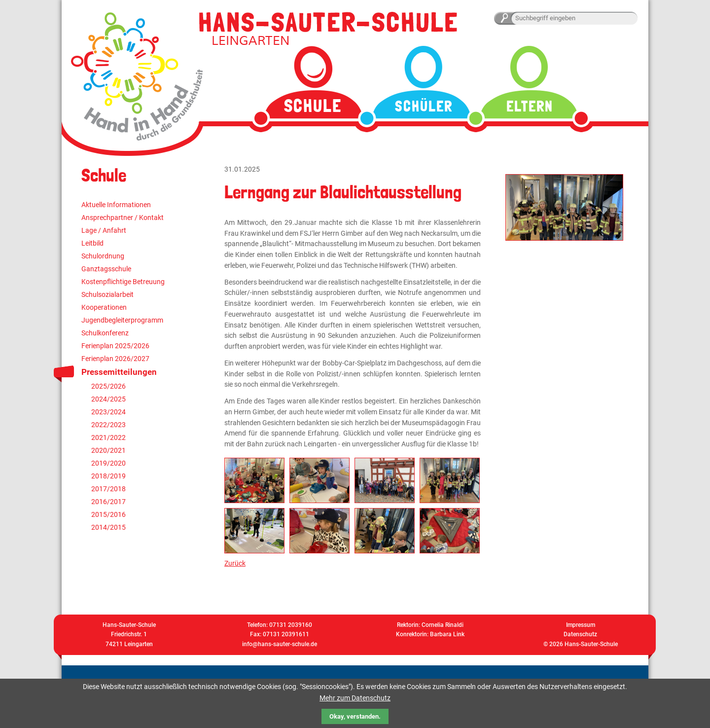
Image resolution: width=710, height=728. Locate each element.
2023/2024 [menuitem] (108, 412)
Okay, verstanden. (355, 716)
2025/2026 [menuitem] (108, 386)
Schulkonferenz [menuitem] (105, 333)
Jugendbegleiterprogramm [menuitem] (122, 320)
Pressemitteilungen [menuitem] (119, 372)
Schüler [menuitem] (424, 106)
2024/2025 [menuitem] (108, 399)
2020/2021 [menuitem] (108, 450)
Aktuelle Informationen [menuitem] (116, 205)
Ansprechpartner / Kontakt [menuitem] (123, 218)
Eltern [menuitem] (530, 106)
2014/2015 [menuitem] (108, 527)
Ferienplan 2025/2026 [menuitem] (115, 346)
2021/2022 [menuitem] (108, 437)
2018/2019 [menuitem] (108, 476)
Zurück (235, 563)
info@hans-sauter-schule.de (280, 644)
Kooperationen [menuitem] (104, 307)
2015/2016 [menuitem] (108, 514)
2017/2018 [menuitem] (108, 489)
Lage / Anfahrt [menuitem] (104, 230)
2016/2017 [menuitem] (108, 502)
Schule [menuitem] (313, 106)
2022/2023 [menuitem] (108, 425)
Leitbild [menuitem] (92, 243)
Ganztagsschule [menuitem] (106, 269)
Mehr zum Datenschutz (355, 698)
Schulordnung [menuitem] (103, 256)
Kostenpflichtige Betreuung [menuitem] (123, 282)
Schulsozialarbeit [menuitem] (107, 294)
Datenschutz (580, 634)
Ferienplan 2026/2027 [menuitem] (115, 359)
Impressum (581, 625)
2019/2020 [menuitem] (108, 463)
